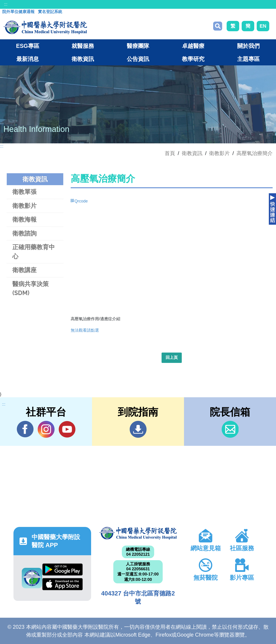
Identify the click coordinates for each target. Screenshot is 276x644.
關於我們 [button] (248, 46)
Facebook (25, 429)
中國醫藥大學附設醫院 (138, 533)
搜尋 (218, 26)
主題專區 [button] (248, 59)
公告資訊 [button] (138, 59)
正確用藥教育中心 (34, 252)
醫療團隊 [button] (138, 46)
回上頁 (172, 358)
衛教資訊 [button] (83, 59)
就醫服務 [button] (83, 46)
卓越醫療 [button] (193, 46)
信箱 (230, 429)
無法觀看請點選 (85, 330)
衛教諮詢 (24, 233)
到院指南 (138, 429)
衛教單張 (24, 192)
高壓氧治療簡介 (255, 153)
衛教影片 (219, 153)
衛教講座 (24, 270)
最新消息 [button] (28, 59)
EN (263, 26)
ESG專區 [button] (27, 46)
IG (46, 429)
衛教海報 (24, 219)
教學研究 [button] (193, 59)
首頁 (170, 153)
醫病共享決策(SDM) (31, 289)
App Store (62, 584)
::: (6, 4)
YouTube (67, 429)
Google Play (62, 570)
